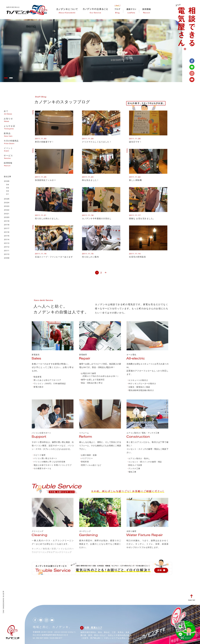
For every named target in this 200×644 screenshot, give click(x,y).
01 (8, 194)
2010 (7, 255)
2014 (7, 240)
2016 (7, 232)
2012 (7, 247)
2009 (7, 258)
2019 (7, 221)
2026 (7, 181)
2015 (7, 236)
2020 (7, 218)
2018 (7, 225)
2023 (7, 206)
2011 (7, 251)
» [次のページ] (105, 272)
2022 (7, 210)
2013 (7, 243)
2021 (7, 214)
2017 (7, 229)
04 (8, 185)
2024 (7, 203)
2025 (7, 199)
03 (8, 188)
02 (8, 191)
